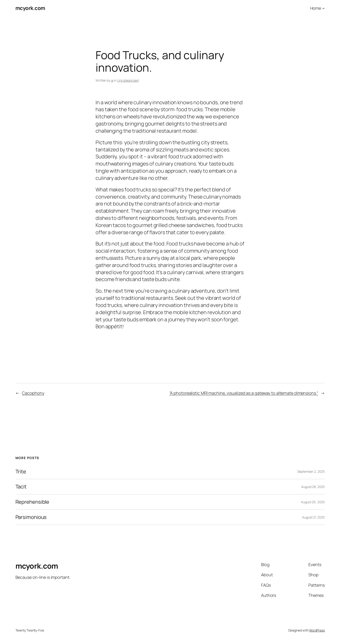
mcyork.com (30, 8)
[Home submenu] (323, 8)
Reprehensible (32, 502)
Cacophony (33, 393)
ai (112, 80)
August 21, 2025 (313, 517)
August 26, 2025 (313, 502)
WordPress (317, 630)
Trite (21, 472)
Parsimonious (31, 517)
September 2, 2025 (311, 471)
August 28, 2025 (313, 487)
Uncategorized (128, 80)
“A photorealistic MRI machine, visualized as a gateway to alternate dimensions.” (244, 393)
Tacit (21, 487)
